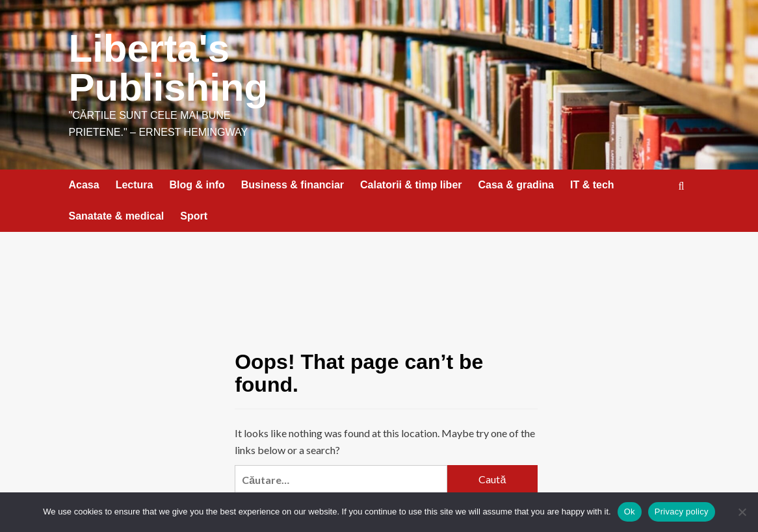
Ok (630, 512)
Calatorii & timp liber (411, 185)
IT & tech (592, 185)
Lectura (135, 185)
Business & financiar (293, 185)
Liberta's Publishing (169, 68)
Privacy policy (682, 512)
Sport (194, 216)
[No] (742, 512)
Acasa (84, 185)
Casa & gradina (516, 185)
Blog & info (197, 185)
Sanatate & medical (117, 216)
